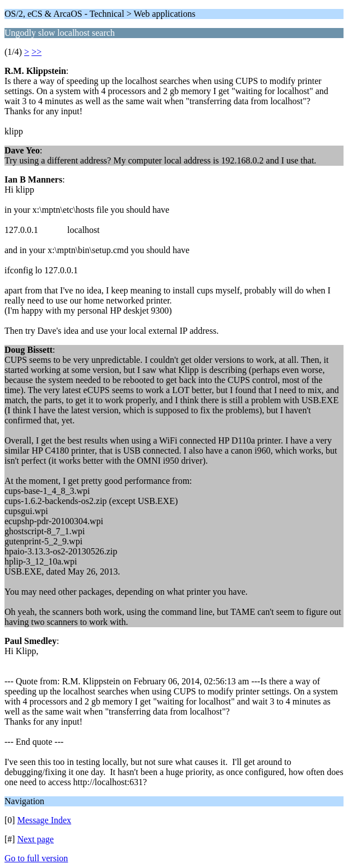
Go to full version (36, 858)
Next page (36, 839)
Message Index (44, 820)
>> (36, 52)
